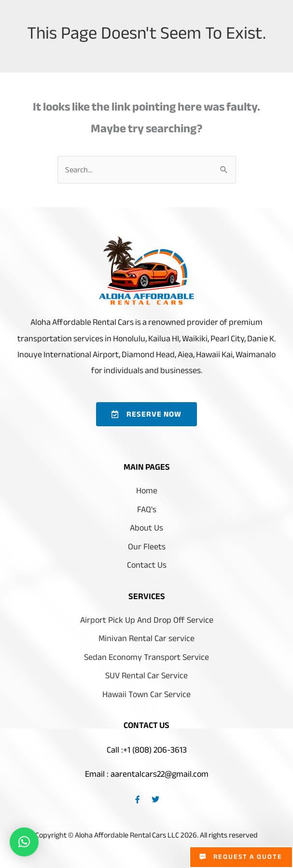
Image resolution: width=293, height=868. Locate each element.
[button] (24, 842)
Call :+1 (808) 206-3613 (147, 751)
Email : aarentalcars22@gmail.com (147, 775)
